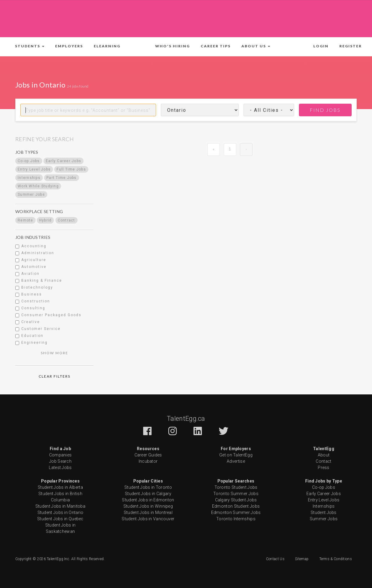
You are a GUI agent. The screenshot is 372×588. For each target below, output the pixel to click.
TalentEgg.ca (186, 419)
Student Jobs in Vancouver (148, 519)
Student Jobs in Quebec (60, 519)
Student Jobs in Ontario (61, 512)
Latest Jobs (60, 468)
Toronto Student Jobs (236, 487)
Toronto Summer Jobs (236, 494)
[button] (30, 46)
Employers (69, 46)
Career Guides (148, 455)
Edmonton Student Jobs (236, 506)
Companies (61, 455)
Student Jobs (324, 512)
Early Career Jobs (324, 494)
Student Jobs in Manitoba (60, 506)
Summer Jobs (324, 519)
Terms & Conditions (336, 559)
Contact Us (275, 559)
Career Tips (216, 46)
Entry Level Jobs (324, 500)
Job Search (60, 461)
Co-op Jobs (324, 487)
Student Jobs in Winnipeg (148, 506)
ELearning (107, 46)
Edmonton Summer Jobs (236, 512)
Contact (323, 461)
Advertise (236, 461)
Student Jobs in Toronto (148, 487)
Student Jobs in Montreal (148, 512)
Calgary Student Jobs (236, 500)
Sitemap (302, 559)
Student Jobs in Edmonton (148, 500)
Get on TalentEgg (236, 455)
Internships (324, 506)
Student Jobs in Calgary (148, 494)
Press (324, 468)
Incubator (148, 461)
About (324, 455)
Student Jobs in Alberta (60, 487)
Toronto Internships (236, 519)
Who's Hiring (173, 46)
